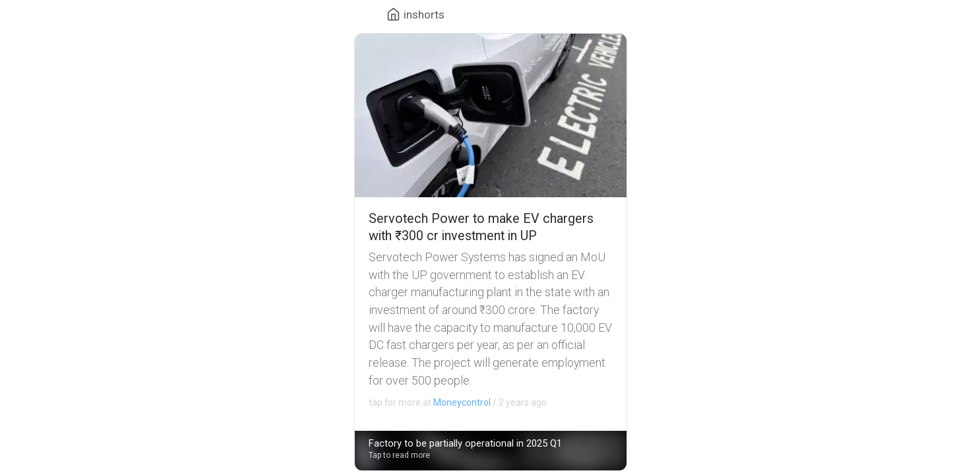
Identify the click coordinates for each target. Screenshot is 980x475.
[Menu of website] (415, 14)
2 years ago (458, 402)
